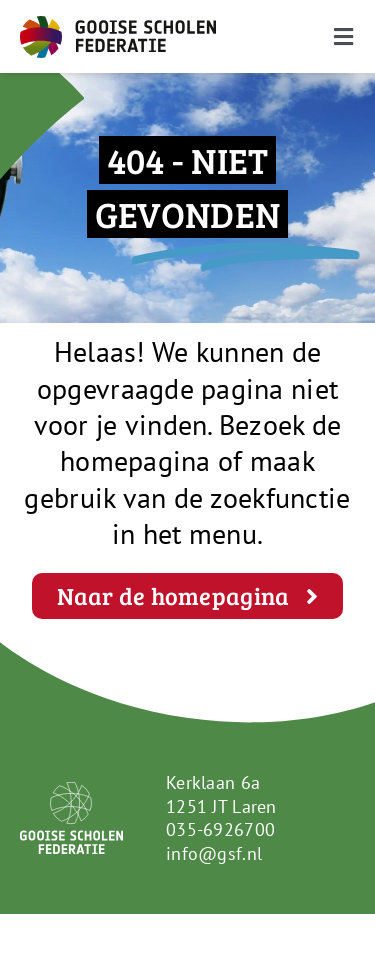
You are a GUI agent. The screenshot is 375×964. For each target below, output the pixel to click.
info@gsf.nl (214, 853)
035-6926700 (220, 829)
